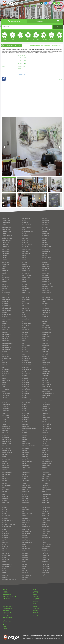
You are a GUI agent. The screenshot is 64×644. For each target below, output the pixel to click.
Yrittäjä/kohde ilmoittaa (10, 614)
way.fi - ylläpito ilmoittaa (10, 596)
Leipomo (36, 596)
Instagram (36, 611)
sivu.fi (35, 614)
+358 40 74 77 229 (22, 76)
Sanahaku (6, 611)
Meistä (5, 591)
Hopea (5, 625)
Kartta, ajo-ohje (7, 618)
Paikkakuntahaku (8, 609)
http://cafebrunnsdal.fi (23, 73)
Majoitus (36, 591)
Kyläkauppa (36, 598)
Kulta (5, 626)
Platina (5, 628)
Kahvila (35, 595)
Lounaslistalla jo (8, 616)
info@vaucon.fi (21, 74)
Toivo (56, 46)
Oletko (46, 46)
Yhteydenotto (7, 595)
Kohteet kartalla (8, 612)
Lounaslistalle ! (37, 616)
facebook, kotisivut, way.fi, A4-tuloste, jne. (30, 17)
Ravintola (36, 593)
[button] (58, 21)
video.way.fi (36, 612)
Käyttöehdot (7, 593)
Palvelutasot (7, 598)
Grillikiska (36, 602)
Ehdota (34, 46)
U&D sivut (30, 6)
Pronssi (5, 623)
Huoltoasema (37, 600)
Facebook (36, 609)
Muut (35, 604)
